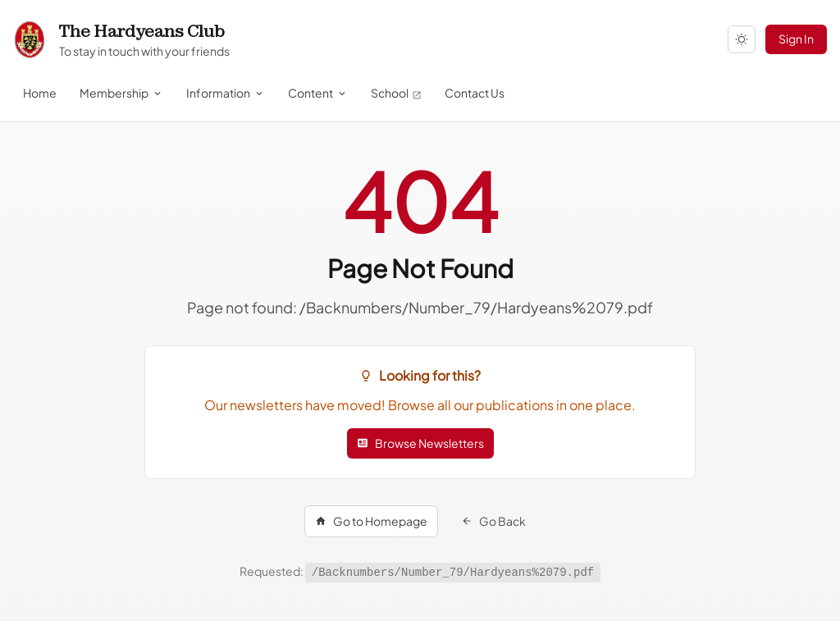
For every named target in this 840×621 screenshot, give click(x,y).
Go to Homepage (371, 521)
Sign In (796, 39)
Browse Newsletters (420, 443)
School (396, 93)
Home (40, 93)
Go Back (493, 521)
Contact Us (475, 93)
